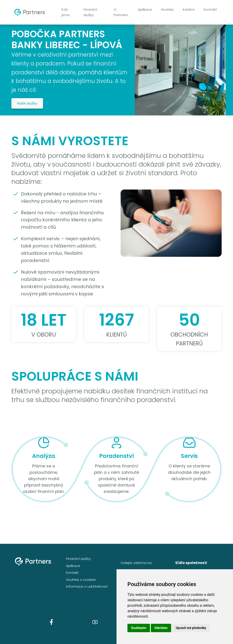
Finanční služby (90, 12)
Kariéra (189, 9)
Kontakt (210, 9)
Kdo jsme (66, 12)
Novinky (167, 9)
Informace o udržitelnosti (87, 586)
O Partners (121, 12)
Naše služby (27, 103)
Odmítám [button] (161, 628)
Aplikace (145, 9)
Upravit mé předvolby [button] (191, 628)
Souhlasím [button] (139, 628)
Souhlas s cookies (81, 580)
